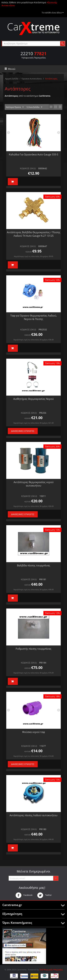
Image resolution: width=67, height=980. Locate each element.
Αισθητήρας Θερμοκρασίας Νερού (33, 399)
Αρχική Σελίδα (12, 79)
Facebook (24, 895)
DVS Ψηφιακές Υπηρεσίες (51, 970)
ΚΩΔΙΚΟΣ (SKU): (28, 168)
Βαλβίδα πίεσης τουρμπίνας (34, 565)
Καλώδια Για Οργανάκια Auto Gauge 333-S (34, 154)
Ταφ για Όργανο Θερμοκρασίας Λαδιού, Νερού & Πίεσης (34, 317)
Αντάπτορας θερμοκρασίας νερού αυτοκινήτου (34, 484)
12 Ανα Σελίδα (34, 107)
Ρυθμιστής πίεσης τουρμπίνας (33, 649)
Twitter (44, 895)
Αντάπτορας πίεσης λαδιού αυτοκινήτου (33, 815)
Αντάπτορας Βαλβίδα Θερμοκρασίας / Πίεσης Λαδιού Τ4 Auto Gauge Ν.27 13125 (34, 234)
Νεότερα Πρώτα (15, 107)
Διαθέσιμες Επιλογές (23, 431)
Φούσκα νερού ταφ (33, 732)
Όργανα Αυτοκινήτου (32, 79)
